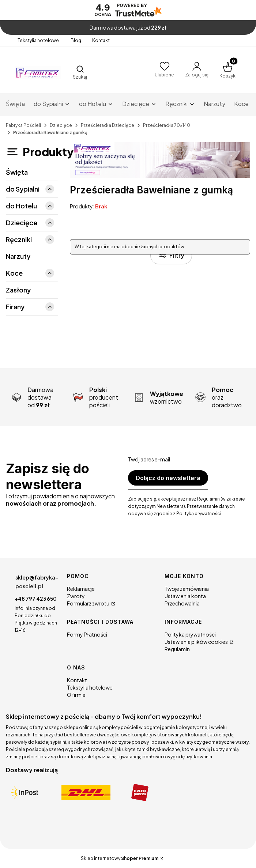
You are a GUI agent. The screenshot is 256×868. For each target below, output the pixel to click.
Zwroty (76, 596)
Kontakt (101, 40)
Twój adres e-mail (149, 459)
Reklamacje (81, 589)
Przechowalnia (182, 603)
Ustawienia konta (185, 596)
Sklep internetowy (120, 858)
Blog (76, 40)
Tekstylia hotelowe (39, 40)
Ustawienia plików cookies (197, 642)
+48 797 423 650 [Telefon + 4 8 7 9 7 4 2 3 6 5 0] (36, 599)
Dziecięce (61, 125)
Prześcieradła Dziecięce (108, 125)
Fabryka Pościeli (23, 125)
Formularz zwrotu (89, 603)
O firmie (76, 695)
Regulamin (177, 649)
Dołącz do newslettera (168, 478)
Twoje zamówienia (187, 589)
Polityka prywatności (190, 634)
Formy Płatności (87, 634)
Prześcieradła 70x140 (167, 125)
